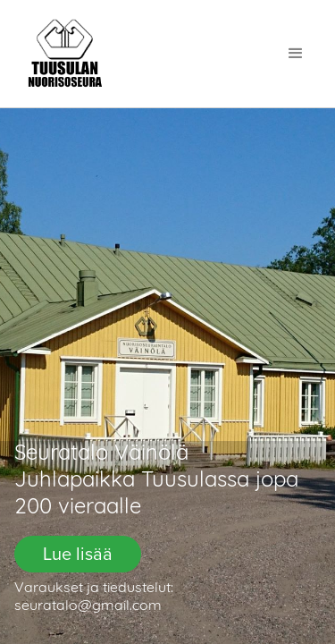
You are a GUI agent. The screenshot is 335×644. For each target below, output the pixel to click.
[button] (296, 54)
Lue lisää (78, 554)
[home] (65, 54)
